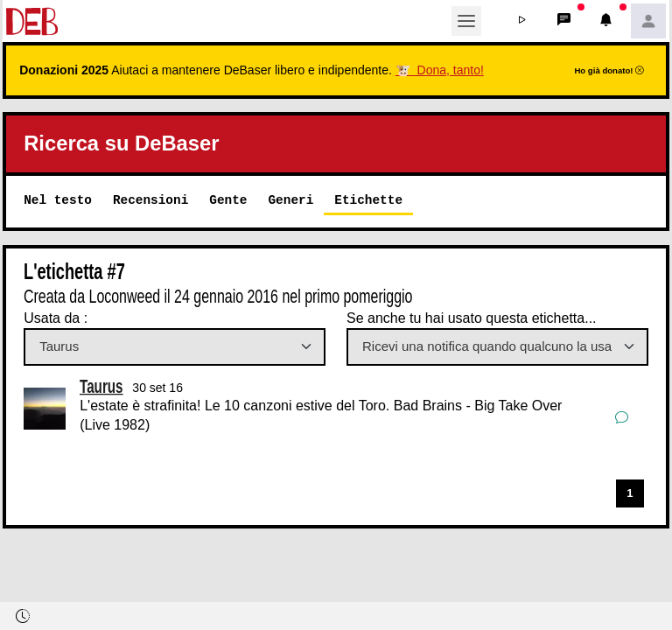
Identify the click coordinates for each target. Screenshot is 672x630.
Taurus (101, 385)
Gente (228, 200)
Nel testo (58, 200)
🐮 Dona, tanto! (440, 70)
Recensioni (150, 200)
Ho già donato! (609, 70)
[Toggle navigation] (466, 21)
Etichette (368, 200)
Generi (290, 200)
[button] (522, 21)
